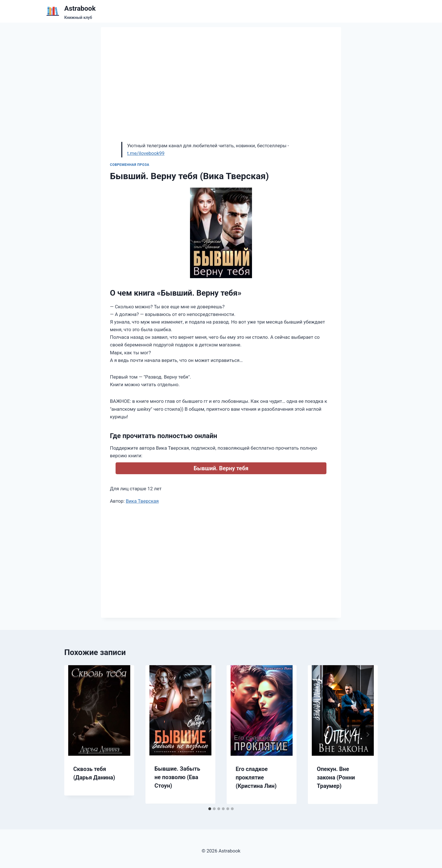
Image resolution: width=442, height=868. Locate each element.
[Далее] (368, 735)
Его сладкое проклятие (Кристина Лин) (256, 777)
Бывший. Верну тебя (221, 468)
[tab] (210, 809)
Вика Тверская (142, 501)
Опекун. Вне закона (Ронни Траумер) (336, 777)
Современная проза (130, 165)
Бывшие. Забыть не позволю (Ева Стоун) (177, 777)
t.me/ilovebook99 (146, 153)
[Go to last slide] (74, 735)
